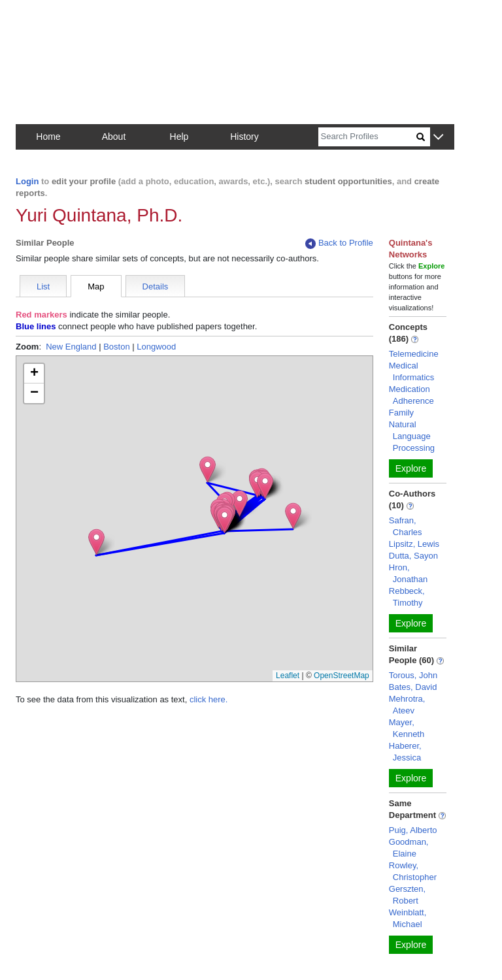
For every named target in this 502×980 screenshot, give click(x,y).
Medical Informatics (412, 371)
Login (27, 181)
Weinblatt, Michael (408, 918)
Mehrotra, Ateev (407, 705)
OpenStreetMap (342, 676)
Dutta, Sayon (413, 556)
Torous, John (413, 675)
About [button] (114, 137)
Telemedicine (414, 354)
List (43, 286)
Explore (411, 468)
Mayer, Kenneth (407, 728)
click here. (209, 699)
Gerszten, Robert (407, 895)
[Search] (367, 137)
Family (401, 413)
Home (48, 137)
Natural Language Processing (412, 436)
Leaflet (288, 676)
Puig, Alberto (413, 830)
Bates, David (413, 687)
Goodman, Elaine (409, 848)
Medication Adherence (411, 395)
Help (179, 137)
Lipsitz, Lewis (414, 544)
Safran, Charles (406, 526)
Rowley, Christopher (413, 871)
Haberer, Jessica (405, 752)
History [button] (244, 137)
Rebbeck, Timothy (407, 597)
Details (156, 286)
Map (96, 286)
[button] (438, 138)
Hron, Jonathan (409, 573)
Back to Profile (339, 243)
